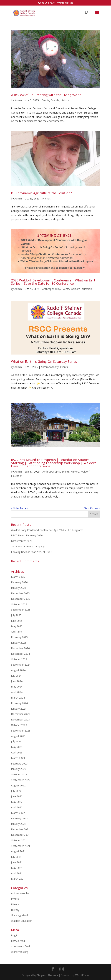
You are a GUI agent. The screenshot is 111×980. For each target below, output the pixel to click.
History (65, 100)
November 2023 (20, 719)
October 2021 (19, 840)
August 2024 (18, 670)
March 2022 (18, 813)
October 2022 (19, 774)
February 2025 (19, 637)
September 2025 (21, 610)
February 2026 (19, 582)
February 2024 (19, 703)
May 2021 (17, 868)
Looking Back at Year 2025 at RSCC (32, 552)
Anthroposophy (51, 289)
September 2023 (21, 731)
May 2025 (17, 626)
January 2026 (19, 588)
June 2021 (17, 862)
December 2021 (20, 829)
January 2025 (19, 643)
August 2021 (18, 851)
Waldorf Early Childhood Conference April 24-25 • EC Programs (47, 530)
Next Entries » (92, 508)
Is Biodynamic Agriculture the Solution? (41, 193)
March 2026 (18, 577)
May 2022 (17, 802)
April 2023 (17, 752)
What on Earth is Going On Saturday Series (44, 361)
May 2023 (17, 747)
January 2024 (19, 709)
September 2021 (21, 846)
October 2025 (19, 604)
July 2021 (16, 857)
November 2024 (20, 654)
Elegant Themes (47, 975)
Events (45, 100)
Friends (55, 100)
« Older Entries (19, 508)
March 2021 (18, 879)
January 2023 (19, 769)
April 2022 (17, 807)
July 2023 (16, 741)
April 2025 (17, 632)
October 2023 (19, 725)
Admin (18, 100)
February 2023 (19, 764)
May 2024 (17, 687)
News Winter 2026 (22, 541)
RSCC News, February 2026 (27, 535)
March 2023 (18, 758)
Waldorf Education (81, 289)
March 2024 (18, 698)
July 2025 (16, 615)
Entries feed (18, 941)
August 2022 (18, 785)
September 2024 (21, 665)
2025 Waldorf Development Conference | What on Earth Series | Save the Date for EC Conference (54, 282)
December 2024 (20, 648)
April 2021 (17, 873)
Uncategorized (19, 915)
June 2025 (17, 621)
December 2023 (20, 714)
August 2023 (18, 736)
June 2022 (17, 796)
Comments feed (20, 946)
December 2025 (20, 593)
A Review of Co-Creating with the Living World (46, 95)
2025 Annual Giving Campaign (28, 546)
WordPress (82, 975)
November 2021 (20, 835)
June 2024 (17, 681)
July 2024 (16, 676)
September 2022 (21, 780)
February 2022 (19, 818)
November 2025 (20, 599)
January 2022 (19, 824)
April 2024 (17, 692)
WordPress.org (20, 952)
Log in (15, 935)
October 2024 (19, 659)
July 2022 (16, 791)
